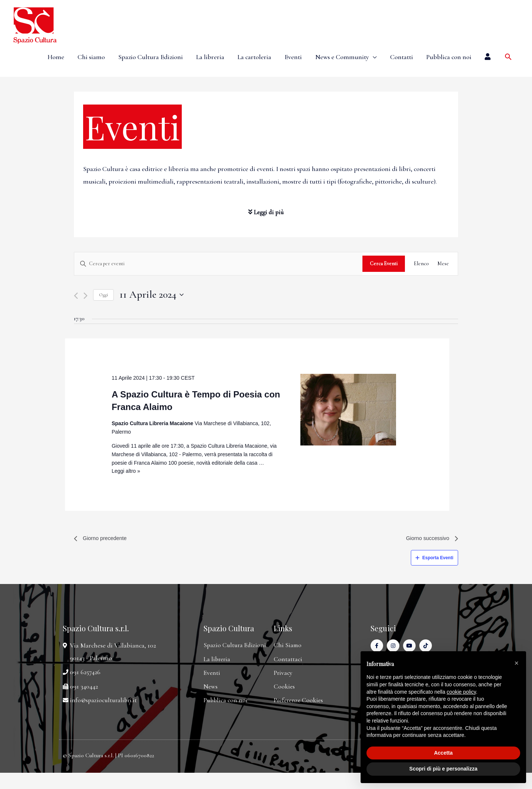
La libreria (210, 57)
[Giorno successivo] (86, 296)
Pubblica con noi (449, 57)
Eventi (293, 57)
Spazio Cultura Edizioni (151, 57)
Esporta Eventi (434, 559)
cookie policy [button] (461, 692)
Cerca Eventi (384, 264)
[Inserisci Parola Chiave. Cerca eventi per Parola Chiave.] (218, 264)
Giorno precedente (103, 539)
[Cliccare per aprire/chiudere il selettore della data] (151, 295)
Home (56, 57)
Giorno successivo (429, 539)
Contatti (402, 57)
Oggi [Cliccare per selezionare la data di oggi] (103, 295)
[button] (516, 663)
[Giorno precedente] (76, 296)
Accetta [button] (444, 753)
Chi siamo (91, 57)
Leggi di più (266, 212)
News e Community (342, 57)
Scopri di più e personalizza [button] (443, 769)
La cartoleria (254, 57)
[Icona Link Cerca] (508, 57)
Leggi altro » (126, 471)
